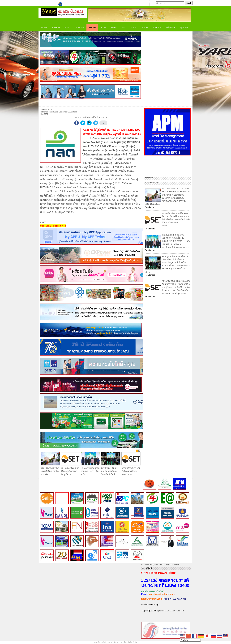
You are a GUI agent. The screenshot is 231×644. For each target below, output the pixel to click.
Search (189, 3)
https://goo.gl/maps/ (152, 611)
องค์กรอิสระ (170, 27)
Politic (68, 27)
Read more (150, 207)
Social (145, 27)
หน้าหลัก (44, 27)
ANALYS (114, 27)
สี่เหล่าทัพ (80, 27)
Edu (124, 27)
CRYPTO (56, 27)
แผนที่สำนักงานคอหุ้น (150, 605)
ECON (103, 27)
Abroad (157, 27)
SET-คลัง (92, 27)
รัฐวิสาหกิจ (184, 27)
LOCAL (134, 27)
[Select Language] (190, 640)
